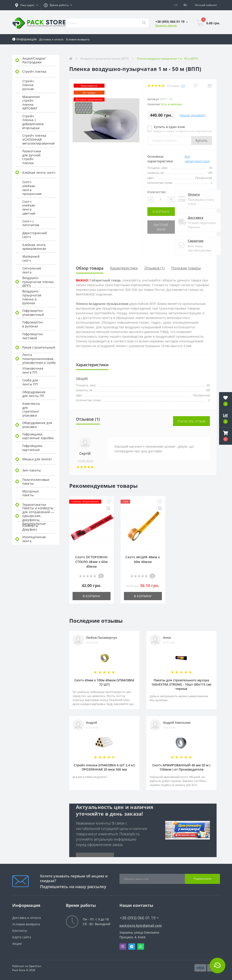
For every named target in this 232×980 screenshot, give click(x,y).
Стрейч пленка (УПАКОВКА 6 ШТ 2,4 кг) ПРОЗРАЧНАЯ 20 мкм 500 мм (104, 767)
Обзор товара (90, 268)
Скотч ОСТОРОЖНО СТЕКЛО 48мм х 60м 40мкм (91, 562)
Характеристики (124, 268)
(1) (183, 86)
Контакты (20, 931)
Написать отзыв (191, 421)
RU (185, 5)
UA (176, 5)
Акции (17, 944)
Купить (202, 141)
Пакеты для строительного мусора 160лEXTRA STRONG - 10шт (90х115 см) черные (181, 684)
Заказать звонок (166, 25)
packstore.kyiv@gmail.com (141, 925)
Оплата (194, 194)
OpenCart (35, 966)
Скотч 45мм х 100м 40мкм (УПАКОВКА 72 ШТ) (104, 682)
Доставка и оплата (51, 39)
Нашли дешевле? (193, 115)
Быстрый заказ (161, 227)
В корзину (161, 212)
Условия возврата (78, 39)
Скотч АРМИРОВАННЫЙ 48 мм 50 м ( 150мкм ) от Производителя (181, 767)
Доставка (195, 218)
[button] (27, 5)
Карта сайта (22, 937)
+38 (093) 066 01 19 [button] (139, 918)
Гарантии (196, 241)
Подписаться (202, 879)
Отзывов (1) (155, 268)
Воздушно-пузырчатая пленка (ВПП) (105, 59)
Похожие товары (186, 268)
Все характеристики (197, 159)
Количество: (157, 192)
